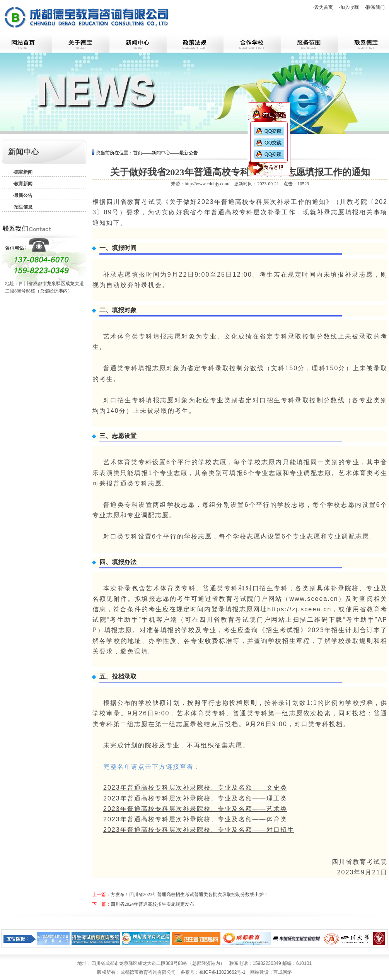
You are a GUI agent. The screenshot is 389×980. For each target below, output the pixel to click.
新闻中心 (161, 153)
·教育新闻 (23, 184)
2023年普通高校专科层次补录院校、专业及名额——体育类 (195, 819)
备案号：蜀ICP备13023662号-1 (213, 972)
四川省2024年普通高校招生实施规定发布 (152, 904)
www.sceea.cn (314, 599)
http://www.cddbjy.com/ (207, 184)
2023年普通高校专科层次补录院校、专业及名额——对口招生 (199, 830)
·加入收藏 (349, 7)
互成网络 (283, 972)
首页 (138, 153)
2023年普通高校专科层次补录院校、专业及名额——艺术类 (195, 809)
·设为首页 (323, 7)
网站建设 (259, 972)
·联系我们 (375, 7)
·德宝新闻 (23, 172)
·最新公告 (23, 195)
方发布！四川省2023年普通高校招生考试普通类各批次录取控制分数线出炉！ (189, 894)
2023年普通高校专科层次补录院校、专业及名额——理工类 (195, 798)
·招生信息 (23, 207)
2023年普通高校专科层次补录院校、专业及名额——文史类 (195, 788)
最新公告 (189, 153)
